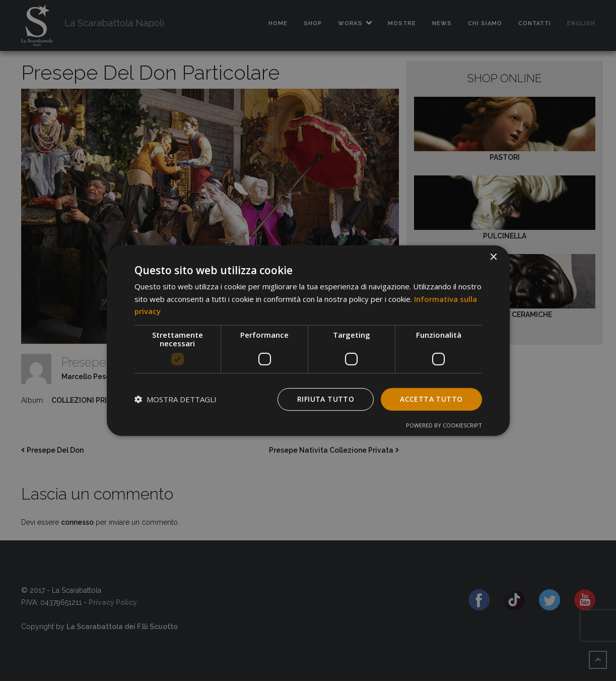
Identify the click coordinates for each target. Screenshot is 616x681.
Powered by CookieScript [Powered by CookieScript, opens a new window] (444, 425)
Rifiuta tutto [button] (326, 399)
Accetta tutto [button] (431, 399)
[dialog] (308, 340)
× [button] (493, 257)
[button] (176, 399)
